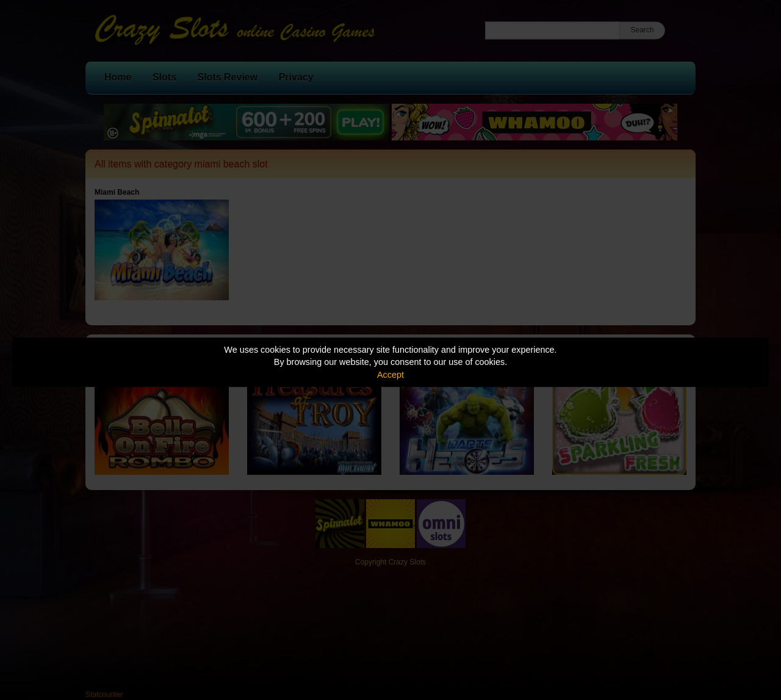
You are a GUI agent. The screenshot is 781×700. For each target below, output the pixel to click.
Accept (390, 375)
